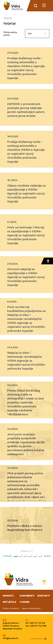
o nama (25, 602)
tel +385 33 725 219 (35, 623)
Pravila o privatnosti (11, 608)
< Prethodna (7, 556)
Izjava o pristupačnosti (31, 608)
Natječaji (8, 18)
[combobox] (37, 34)
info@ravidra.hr (11, 638)
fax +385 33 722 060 (36, 626)
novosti (8, 596)
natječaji (9, 602)
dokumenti (27, 596)
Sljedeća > (48, 556)
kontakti (44, 596)
